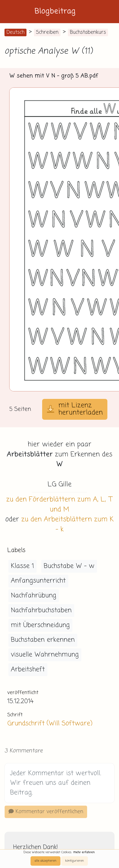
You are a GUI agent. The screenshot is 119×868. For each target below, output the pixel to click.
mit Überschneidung (40, 625)
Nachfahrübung (34, 596)
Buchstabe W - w (69, 566)
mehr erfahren (84, 852)
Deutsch (15, 32)
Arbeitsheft (28, 670)
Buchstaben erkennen (43, 640)
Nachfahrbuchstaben (41, 610)
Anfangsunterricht (38, 581)
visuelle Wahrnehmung (45, 655)
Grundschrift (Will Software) (50, 724)
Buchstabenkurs (88, 32)
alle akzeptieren (45, 861)
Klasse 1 (22, 566)
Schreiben (47, 32)
